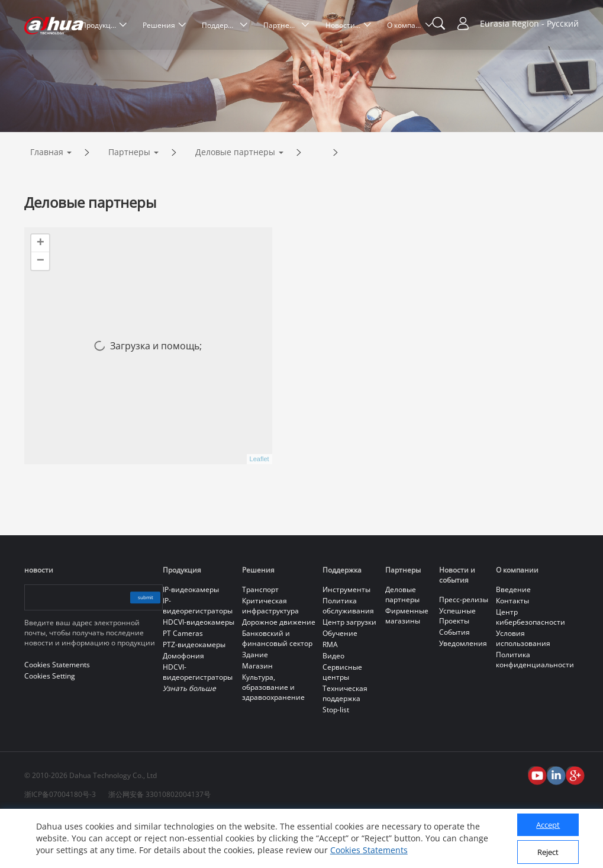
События (454, 682)
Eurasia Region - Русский (529, 23)
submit (134, 647)
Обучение (340, 683)
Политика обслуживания (348, 655)
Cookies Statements (369, 850)
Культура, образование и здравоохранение (273, 737)
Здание (255, 704)
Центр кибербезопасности (531, 667)
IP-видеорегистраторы (198, 655)
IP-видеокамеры (191, 639)
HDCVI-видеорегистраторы (198, 722)
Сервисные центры (342, 722)
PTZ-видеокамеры (194, 694)
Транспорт (260, 639)
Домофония (183, 705)
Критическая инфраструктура (270, 655)
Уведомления (463, 693)
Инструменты (346, 639)
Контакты (512, 650)
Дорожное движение (279, 672)
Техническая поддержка (345, 743)
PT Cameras (183, 683)
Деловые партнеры (235, 202)
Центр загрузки (349, 672)
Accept (548, 825)
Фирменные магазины (407, 666)
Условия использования (523, 688)
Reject (548, 852)
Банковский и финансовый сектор (277, 688)
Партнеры (129, 202)
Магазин (257, 716)
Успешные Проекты (457, 666)
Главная (47, 202)
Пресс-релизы (464, 649)
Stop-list (336, 759)
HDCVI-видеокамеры (199, 672)
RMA (330, 694)
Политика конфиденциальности (535, 709)
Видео (333, 705)
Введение (513, 639)
